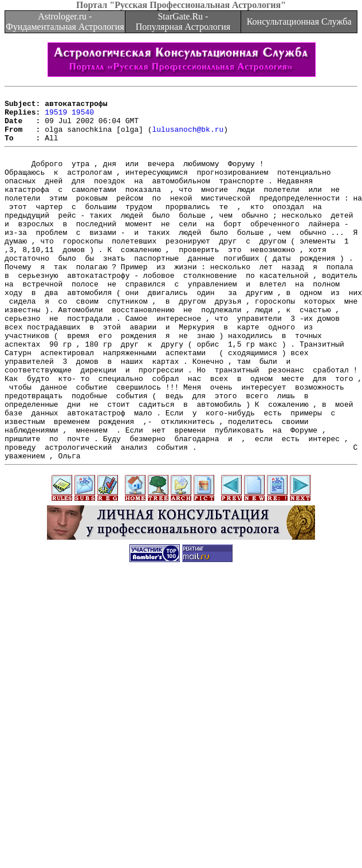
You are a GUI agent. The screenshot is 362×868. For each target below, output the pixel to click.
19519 (56, 117)
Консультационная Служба (299, 21)
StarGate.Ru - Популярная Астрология (183, 21)
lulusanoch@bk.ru (188, 138)
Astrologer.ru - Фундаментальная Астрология (65, 21)
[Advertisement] (179, 750)
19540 (83, 117)
